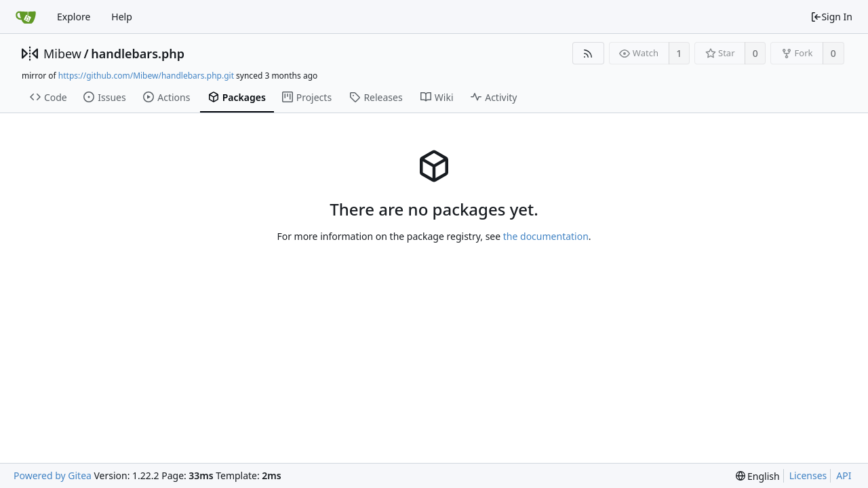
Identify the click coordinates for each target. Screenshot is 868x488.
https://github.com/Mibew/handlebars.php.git (146, 76)
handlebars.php (138, 54)
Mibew (62, 54)
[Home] (26, 17)
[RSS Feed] (588, 53)
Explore (74, 17)
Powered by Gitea (53, 475)
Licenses (808, 475)
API (844, 475)
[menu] (758, 476)
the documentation (546, 236)
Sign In (831, 17)
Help (122, 17)
